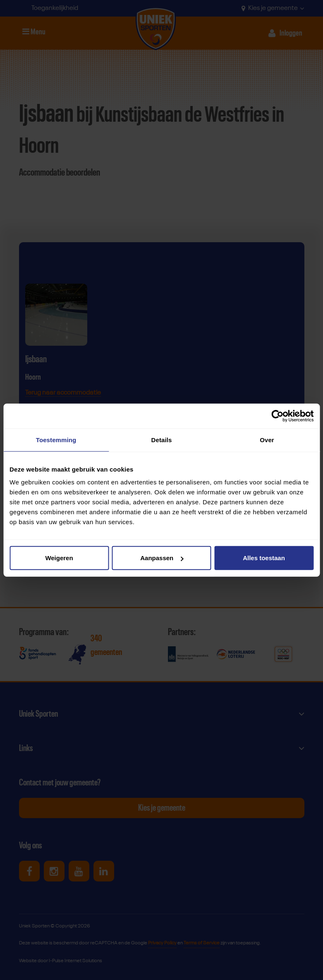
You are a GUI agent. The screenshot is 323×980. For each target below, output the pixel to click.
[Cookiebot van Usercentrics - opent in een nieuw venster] (277, 416)
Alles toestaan (264, 558)
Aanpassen (162, 558)
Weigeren (59, 558)
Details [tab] (162, 439)
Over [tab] (267, 439)
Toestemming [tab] (56, 439)
